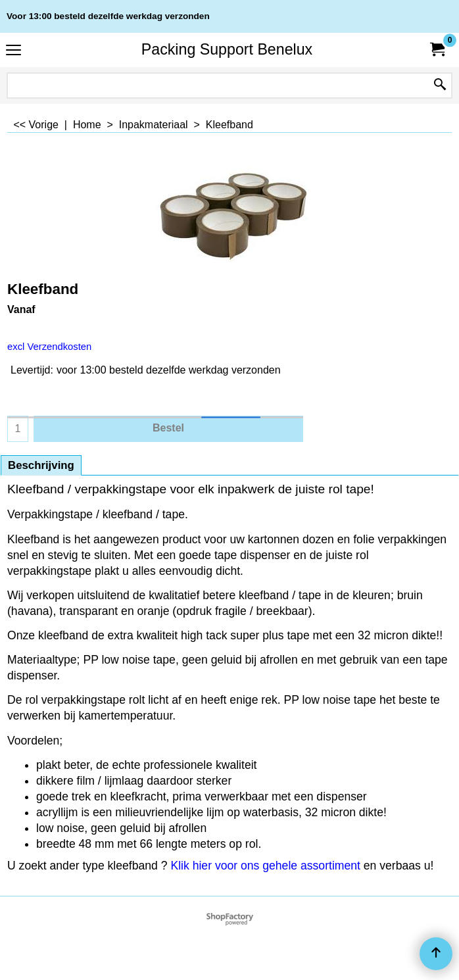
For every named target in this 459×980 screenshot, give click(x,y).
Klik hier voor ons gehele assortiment (265, 866)
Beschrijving (41, 465)
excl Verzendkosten (49, 347)
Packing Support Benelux (227, 49)
